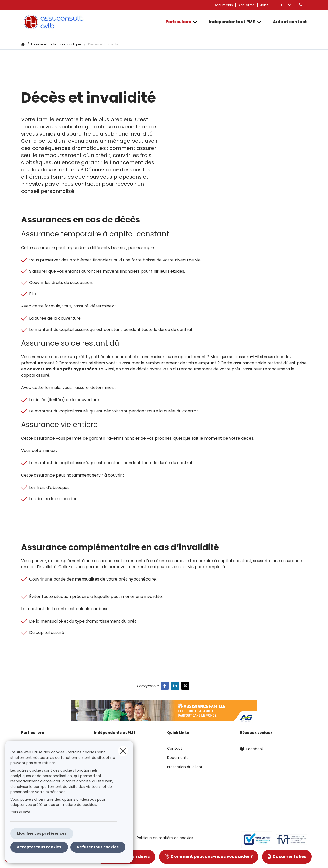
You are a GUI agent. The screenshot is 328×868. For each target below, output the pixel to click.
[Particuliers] (176, 22)
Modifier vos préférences (42, 833)
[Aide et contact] (287, 22)
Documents (223, 5)
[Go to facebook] (166, 686)
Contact (175, 748)
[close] (123, 751)
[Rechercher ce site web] (301, 5)
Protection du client (185, 767)
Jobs (264, 5)
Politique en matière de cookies (165, 838)
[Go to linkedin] (176, 686)
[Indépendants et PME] (230, 22)
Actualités (247, 5)
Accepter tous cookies (39, 847)
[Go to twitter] (186, 686)
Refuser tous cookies (98, 847)
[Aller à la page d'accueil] (72, 22)
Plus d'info (20, 812)
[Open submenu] (195, 22)
